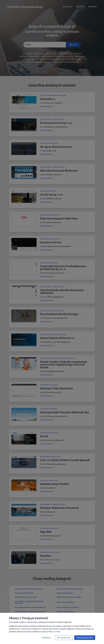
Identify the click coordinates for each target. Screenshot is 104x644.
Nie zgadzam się (64, 638)
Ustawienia (46, 638)
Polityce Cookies (54, 632)
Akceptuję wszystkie (85, 638)
